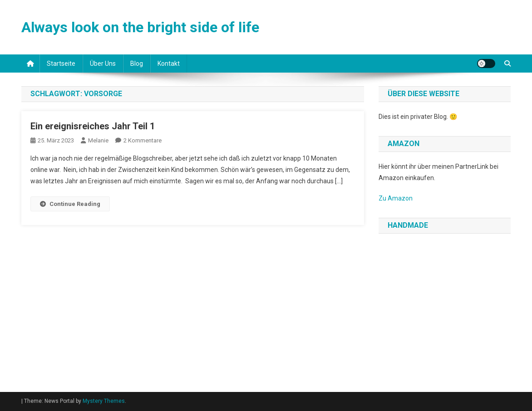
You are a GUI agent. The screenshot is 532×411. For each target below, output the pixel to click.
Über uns (103, 64)
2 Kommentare (143, 140)
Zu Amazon (396, 198)
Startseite (61, 64)
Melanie (98, 140)
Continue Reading (70, 204)
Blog (137, 64)
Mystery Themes (104, 401)
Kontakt (169, 64)
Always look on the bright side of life (140, 27)
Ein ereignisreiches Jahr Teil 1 (93, 126)
